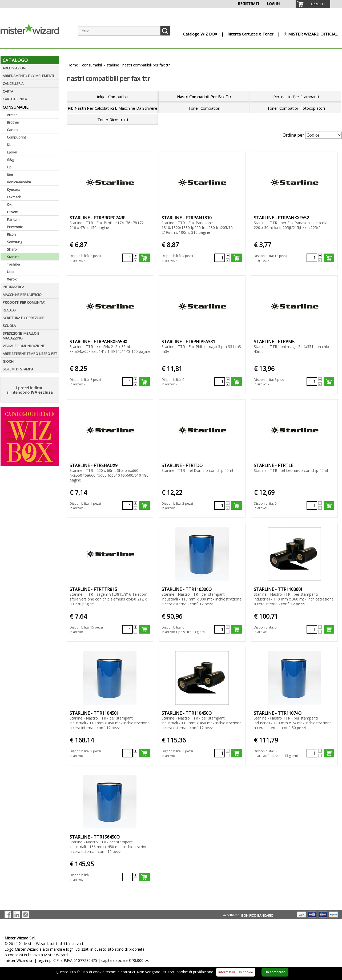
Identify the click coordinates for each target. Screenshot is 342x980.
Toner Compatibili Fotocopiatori (296, 108)
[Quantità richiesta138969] (220, 258)
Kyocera (14, 189)
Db (9, 145)
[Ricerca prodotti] (119, 31)
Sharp (12, 249)
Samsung (15, 242)
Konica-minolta (19, 182)
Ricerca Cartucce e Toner (250, 34)
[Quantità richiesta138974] (220, 505)
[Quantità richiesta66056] (127, 877)
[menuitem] (313, 4)
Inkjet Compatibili (112, 97)
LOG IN (273, 4)
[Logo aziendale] (34, 43)
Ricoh (11, 234)
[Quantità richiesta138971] (127, 382)
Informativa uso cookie (236, 972)
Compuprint (16, 137)
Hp (9, 167)
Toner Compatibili (204, 108)
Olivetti (13, 212)
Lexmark (14, 197)
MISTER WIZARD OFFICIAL (313, 34)
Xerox (12, 279)
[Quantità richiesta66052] (312, 629)
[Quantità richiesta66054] (220, 753)
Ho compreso (275, 972)
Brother (13, 122)
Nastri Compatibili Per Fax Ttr (204, 97)
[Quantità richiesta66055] (312, 753)
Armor (12, 115)
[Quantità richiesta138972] (220, 382)
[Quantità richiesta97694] (127, 629)
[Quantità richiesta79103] (312, 382)
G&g (10, 160)
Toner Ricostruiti (113, 120)
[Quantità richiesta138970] (312, 258)
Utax (11, 272)
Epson (12, 152)
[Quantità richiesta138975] (312, 505)
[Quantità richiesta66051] (220, 629)
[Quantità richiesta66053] (127, 753)
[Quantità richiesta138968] (127, 258)
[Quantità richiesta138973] (127, 505)
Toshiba (13, 264)
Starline (13, 257)
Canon (12, 130)
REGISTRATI (248, 4)
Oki (10, 204)
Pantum (13, 219)
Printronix (15, 227)
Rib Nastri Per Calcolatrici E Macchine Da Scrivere (112, 108)
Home (73, 65)
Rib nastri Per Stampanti (296, 97)
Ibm (10, 175)
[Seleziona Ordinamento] (323, 135)
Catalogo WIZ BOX (200, 34)
